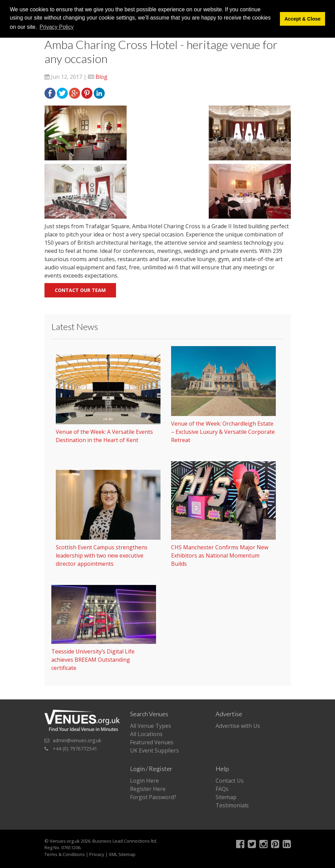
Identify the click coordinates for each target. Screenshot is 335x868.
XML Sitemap (122, 854)
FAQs (222, 789)
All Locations (146, 734)
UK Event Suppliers (154, 750)
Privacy (97, 854)
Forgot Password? (153, 797)
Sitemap (226, 797)
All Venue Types (151, 726)
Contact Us (230, 781)
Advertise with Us (238, 726)
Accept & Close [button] (302, 19)
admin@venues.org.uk (77, 740)
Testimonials (232, 805)
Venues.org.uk (65, 841)
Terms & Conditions (65, 854)
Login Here (144, 781)
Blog (101, 77)
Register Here (148, 789)
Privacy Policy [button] (57, 27)
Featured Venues (152, 742)
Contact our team (80, 290)
